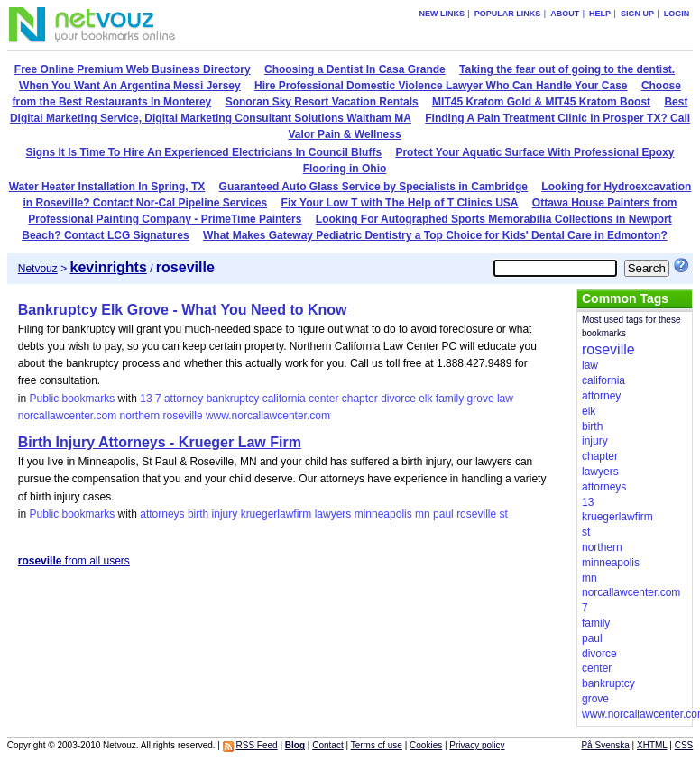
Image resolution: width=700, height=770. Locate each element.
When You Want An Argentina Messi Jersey (130, 86)
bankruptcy (233, 399)
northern (140, 416)
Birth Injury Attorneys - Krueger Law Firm (160, 442)
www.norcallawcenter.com (268, 416)
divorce (398, 399)
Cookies (426, 745)
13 (146, 399)
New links (442, 14)
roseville (183, 416)
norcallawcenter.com (67, 416)
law (505, 399)
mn (423, 514)
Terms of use (377, 745)
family (450, 399)
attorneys (162, 514)
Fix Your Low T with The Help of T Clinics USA (400, 203)
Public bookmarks (72, 399)
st (503, 514)
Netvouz (38, 269)
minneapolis (383, 514)
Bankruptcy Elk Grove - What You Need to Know (183, 310)
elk (425, 399)
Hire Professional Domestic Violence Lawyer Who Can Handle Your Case (441, 86)
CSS (684, 745)
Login (677, 14)
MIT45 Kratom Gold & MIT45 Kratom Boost (541, 102)
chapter (360, 399)
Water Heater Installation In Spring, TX (107, 187)
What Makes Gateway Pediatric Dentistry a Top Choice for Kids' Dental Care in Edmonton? (435, 235)
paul (443, 514)
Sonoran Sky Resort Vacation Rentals (322, 102)
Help (600, 14)
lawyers (333, 514)
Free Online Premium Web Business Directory (133, 69)
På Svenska (605, 745)
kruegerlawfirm (276, 514)
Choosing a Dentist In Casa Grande (355, 69)
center (323, 399)
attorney (184, 399)
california (284, 399)
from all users (74, 561)
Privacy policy (477, 745)
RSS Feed (257, 745)
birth (198, 514)
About (565, 14)
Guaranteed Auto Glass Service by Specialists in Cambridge (373, 187)
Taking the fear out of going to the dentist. (567, 69)
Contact (327, 745)
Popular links (508, 14)
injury (225, 514)
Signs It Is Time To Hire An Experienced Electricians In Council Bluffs (204, 152)
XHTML (652, 745)
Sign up (637, 14)
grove (481, 399)
